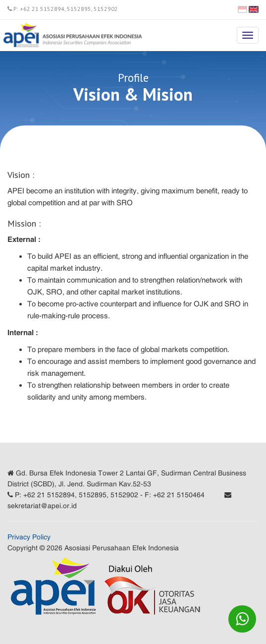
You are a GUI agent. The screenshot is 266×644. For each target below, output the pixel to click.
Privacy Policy (29, 537)
